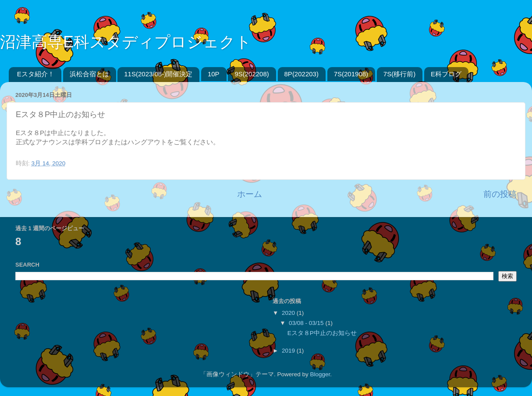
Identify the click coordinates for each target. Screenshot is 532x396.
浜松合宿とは (89, 74)
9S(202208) (252, 74)
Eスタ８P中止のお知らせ (322, 333)
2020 (289, 313)
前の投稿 (500, 194)
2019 (289, 351)
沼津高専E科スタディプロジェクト (126, 42)
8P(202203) (301, 74)
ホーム (250, 194)
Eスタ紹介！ (36, 74)
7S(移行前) (399, 74)
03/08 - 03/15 (307, 323)
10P (214, 74)
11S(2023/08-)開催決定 (158, 74)
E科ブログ (446, 74)
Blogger (320, 374)
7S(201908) (351, 74)
